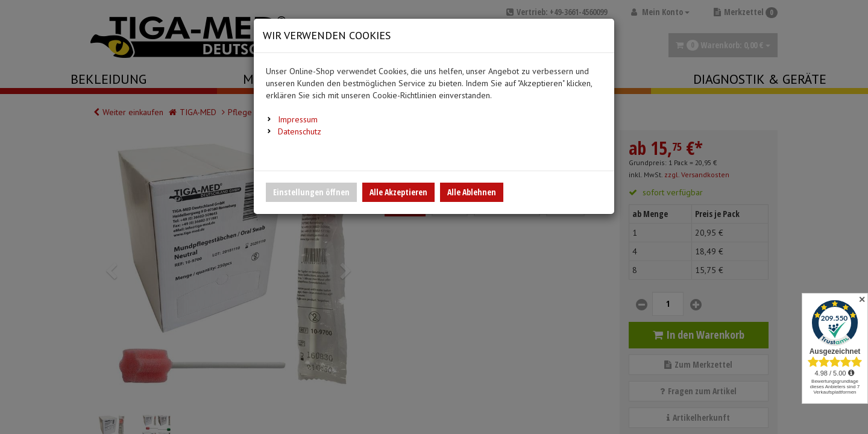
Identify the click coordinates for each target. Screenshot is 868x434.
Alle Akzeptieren (398, 192)
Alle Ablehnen (472, 192)
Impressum (298, 119)
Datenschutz (300, 131)
